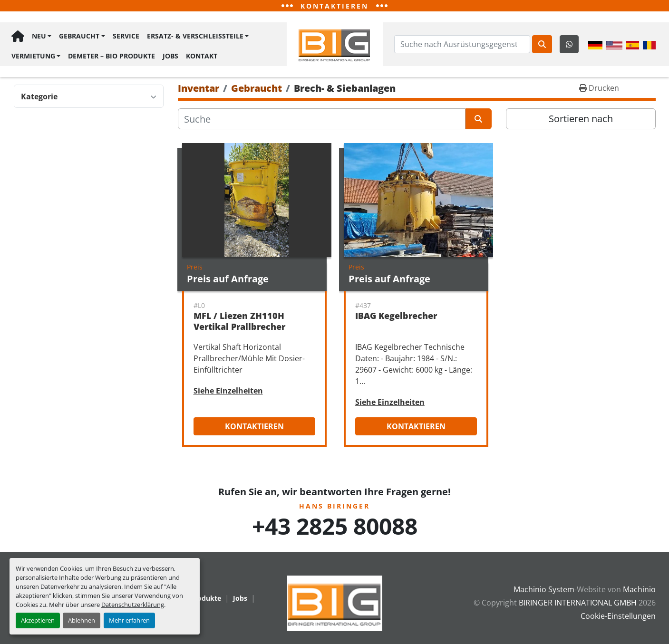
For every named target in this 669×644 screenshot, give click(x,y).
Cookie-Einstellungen (618, 616)
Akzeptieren (38, 620)
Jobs (170, 55)
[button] (42, 36)
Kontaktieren (254, 426)
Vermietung (33, 55)
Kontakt (202, 55)
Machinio (639, 589)
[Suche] (322, 119)
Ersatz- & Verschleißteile (195, 36)
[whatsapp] (569, 44)
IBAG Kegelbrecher (396, 316)
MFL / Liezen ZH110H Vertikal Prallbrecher (239, 321)
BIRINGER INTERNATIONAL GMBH (578, 603)
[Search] (462, 44)
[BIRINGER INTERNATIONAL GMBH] (335, 603)
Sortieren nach (581, 119)
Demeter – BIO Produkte (111, 55)
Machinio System (544, 589)
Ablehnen (82, 620)
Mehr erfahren (129, 620)
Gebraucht (79, 36)
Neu (39, 36)
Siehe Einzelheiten (228, 391)
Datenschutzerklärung (133, 605)
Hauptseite (18, 36)
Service (126, 36)
